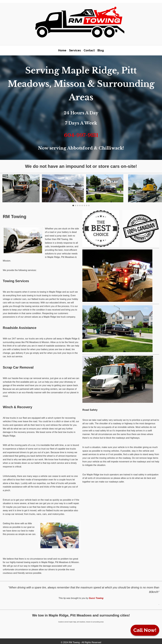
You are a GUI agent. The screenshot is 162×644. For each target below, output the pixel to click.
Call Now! (145, 630)
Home (62, 50)
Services (75, 50)
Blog (101, 50)
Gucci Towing (96, 598)
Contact (89, 50)
